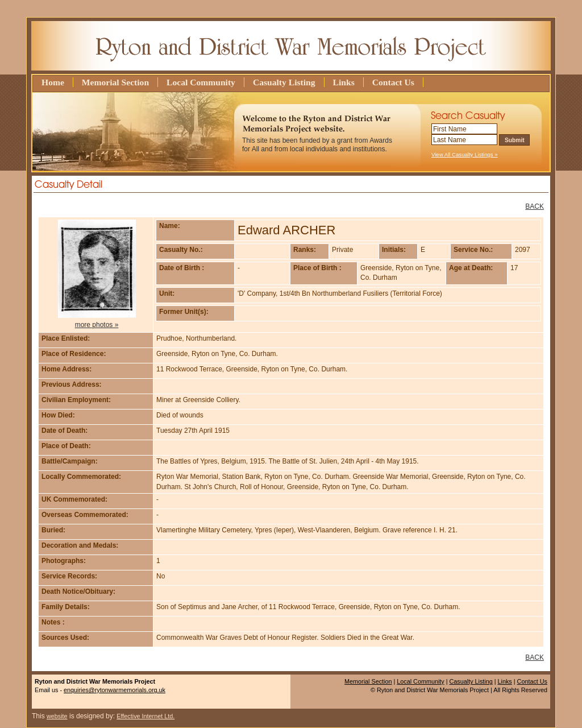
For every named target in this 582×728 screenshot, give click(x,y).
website (57, 716)
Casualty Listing (284, 82)
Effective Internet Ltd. (145, 716)
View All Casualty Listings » (465, 154)
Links (344, 82)
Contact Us (393, 82)
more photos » (97, 325)
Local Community (201, 82)
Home (53, 82)
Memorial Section (115, 82)
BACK (535, 206)
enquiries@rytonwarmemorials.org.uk (115, 690)
